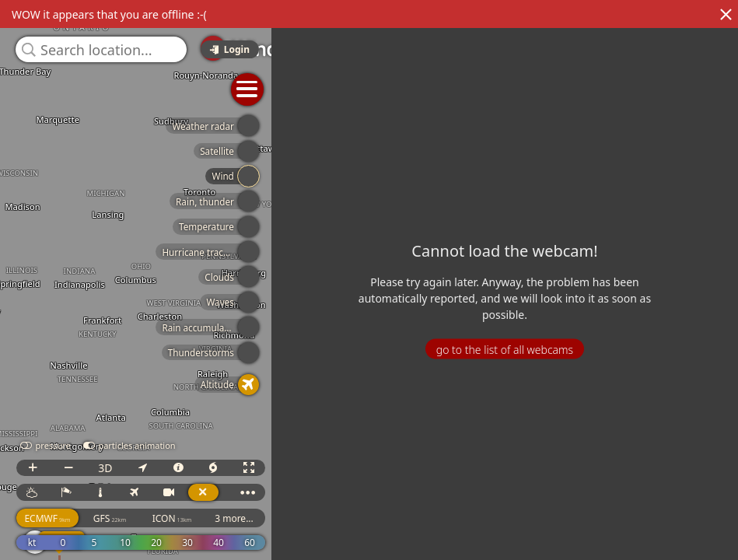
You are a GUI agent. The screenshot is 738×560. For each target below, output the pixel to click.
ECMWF (348, 518)
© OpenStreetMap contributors (673, 555)
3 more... (535, 518)
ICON (473, 518)
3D (406, 468)
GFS (411, 518)
